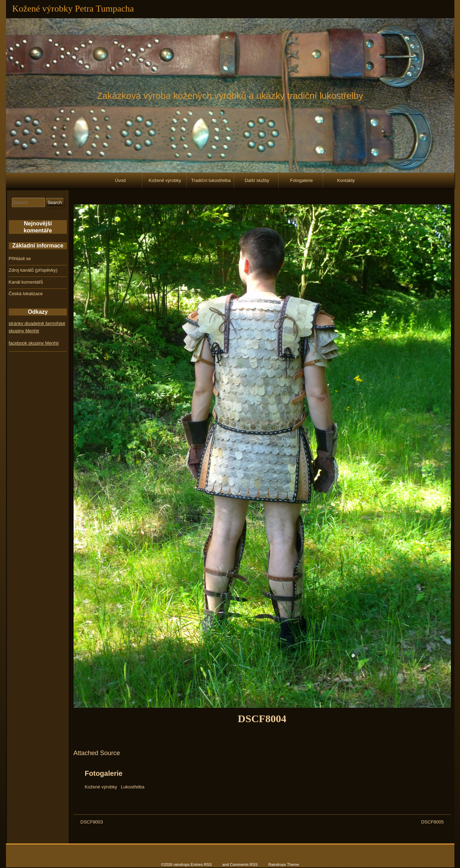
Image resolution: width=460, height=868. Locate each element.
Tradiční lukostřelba (211, 180)
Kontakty (346, 180)
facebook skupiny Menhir (34, 343)
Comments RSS (244, 864)
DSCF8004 (262, 718)
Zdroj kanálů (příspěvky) (33, 270)
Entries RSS (201, 864)
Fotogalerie (301, 180)
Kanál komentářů (26, 282)
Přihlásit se (20, 259)
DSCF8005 (432, 822)
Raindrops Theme (284, 864)
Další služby (257, 180)
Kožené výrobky (165, 180)
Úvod (120, 180)
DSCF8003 (92, 822)
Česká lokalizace (26, 294)
